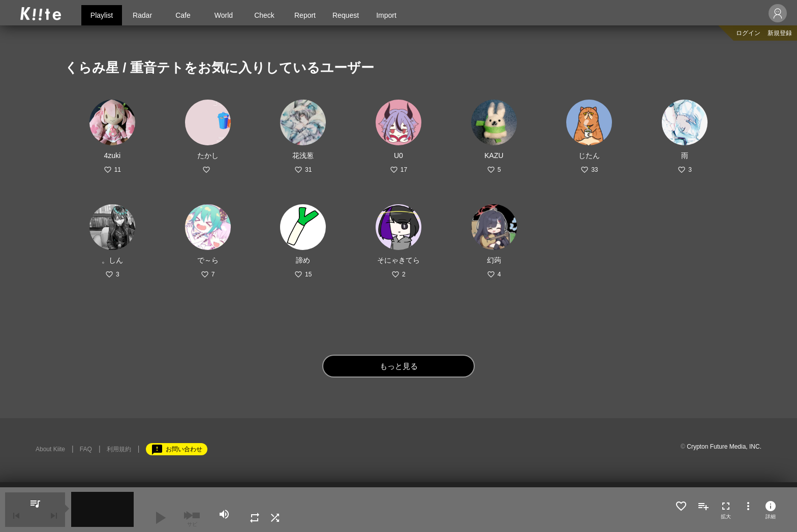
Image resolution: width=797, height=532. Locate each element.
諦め (303, 260)
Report (305, 15)
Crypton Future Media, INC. (724, 447)
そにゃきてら (398, 260)
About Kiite (50, 449)
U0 (398, 155)
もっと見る (399, 366)
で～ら (208, 260)
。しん (112, 260)
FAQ (86, 449)
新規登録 (780, 33)
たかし (208, 155)
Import (386, 15)
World (224, 15)
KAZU (494, 155)
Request (346, 15)
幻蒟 (494, 260)
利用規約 (119, 449)
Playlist (102, 15)
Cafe (183, 15)
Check (264, 15)
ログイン (748, 33)
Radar (142, 15)
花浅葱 (303, 155)
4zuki (113, 155)
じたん (589, 155)
